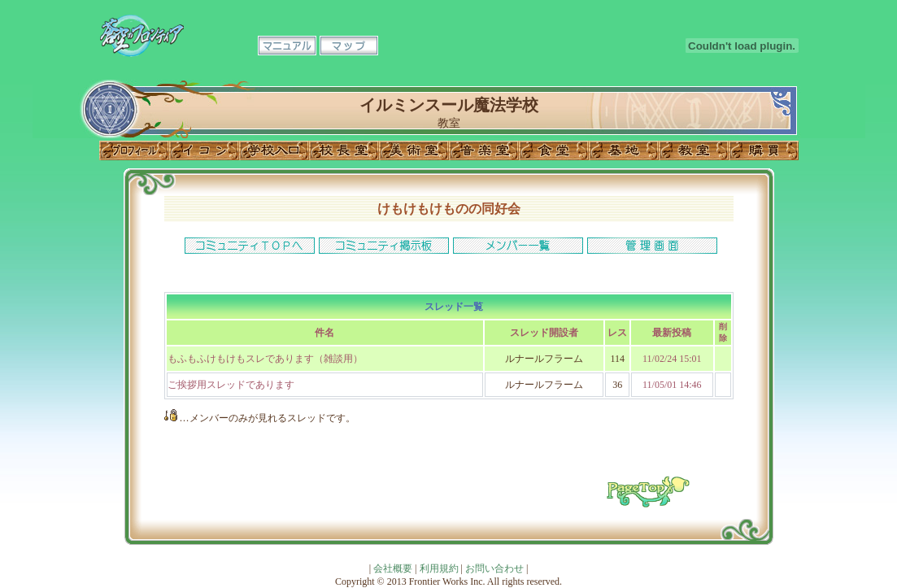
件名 (324, 333)
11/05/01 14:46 (672, 385)
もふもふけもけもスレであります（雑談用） (265, 359)
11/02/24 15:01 (672, 359)
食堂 (554, 150)
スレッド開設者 (544, 333)
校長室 (344, 150)
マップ (349, 46)
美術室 (414, 150)
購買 (764, 150)
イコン (204, 150)
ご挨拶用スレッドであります (231, 385)
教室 (694, 150)
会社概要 (393, 568)
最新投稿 (672, 333)
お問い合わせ (494, 568)
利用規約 (439, 568)
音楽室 (484, 150)
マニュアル (287, 46)
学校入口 (274, 150)
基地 (624, 150)
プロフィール (134, 150)
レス (617, 333)
